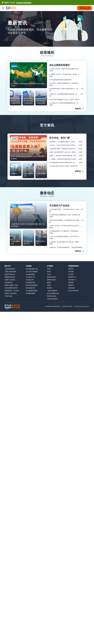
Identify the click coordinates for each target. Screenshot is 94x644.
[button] (85, 8)
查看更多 (78, 109)
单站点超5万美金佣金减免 (24, 3)
